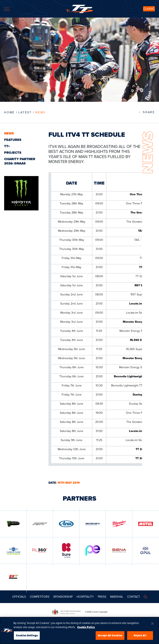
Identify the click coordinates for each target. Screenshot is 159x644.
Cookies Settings (27, 635)
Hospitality (85, 597)
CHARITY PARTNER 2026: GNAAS (20, 161)
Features (13, 140)
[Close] (152, 624)
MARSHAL (117, 597)
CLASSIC (149, 9)
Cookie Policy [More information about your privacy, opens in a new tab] (86, 627)
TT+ (7, 146)
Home (9, 112)
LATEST (25, 112)
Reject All (140, 635)
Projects (13, 153)
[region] (79, 630)
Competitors (40, 597)
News (40, 112)
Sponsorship (63, 597)
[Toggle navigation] (7, 9)
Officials (19, 597)
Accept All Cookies (110, 635)
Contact (134, 597)
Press (102, 597)
